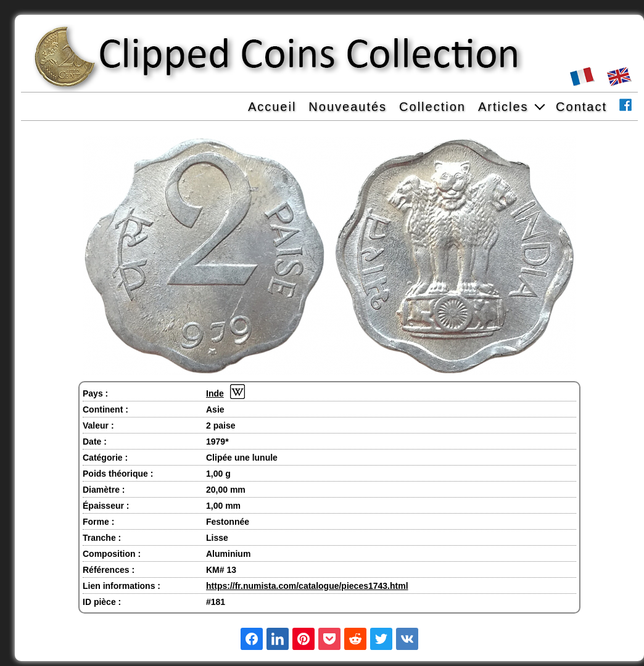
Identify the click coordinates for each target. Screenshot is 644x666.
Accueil (272, 107)
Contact (581, 107)
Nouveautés (348, 107)
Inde (215, 393)
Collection (432, 107)
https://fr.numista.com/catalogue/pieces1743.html (307, 586)
